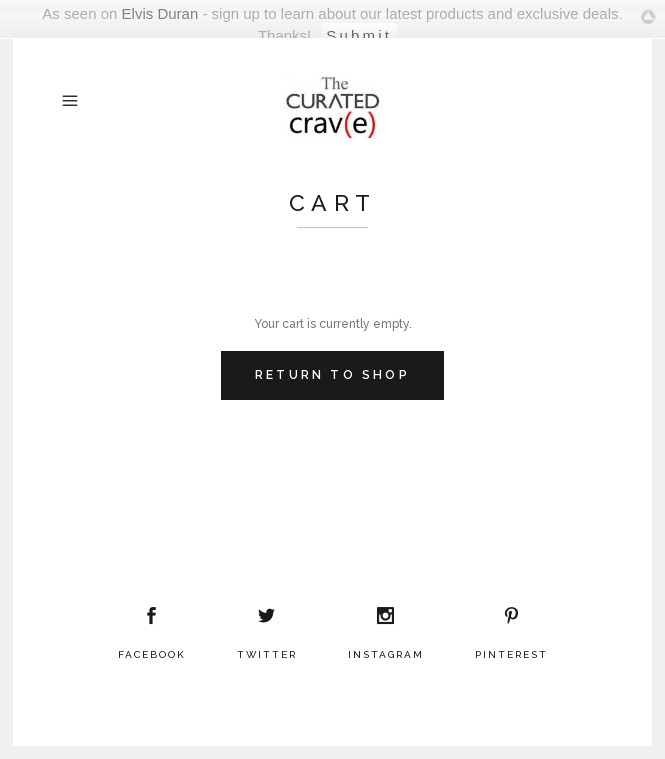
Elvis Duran (160, 13)
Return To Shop (332, 375)
